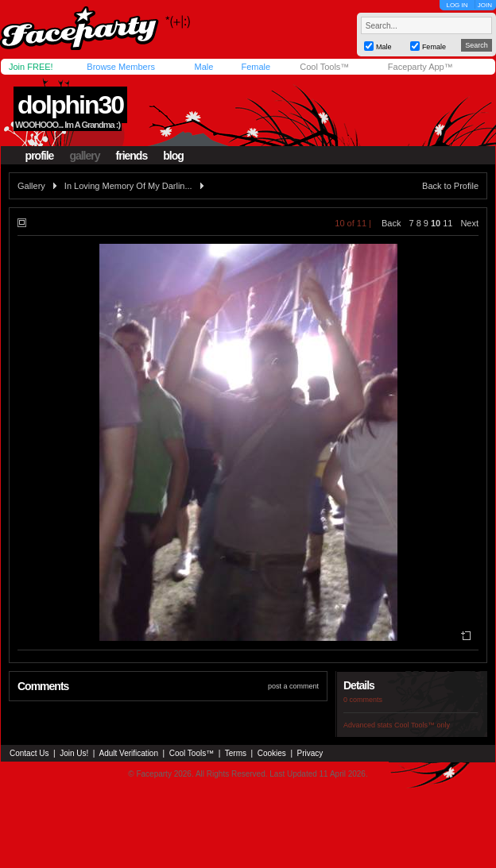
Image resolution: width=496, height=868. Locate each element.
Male (203, 67)
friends (132, 156)
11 (448, 223)
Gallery (31, 186)
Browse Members (121, 67)
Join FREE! (31, 67)
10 (436, 223)
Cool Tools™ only (422, 725)
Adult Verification (128, 753)
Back (391, 223)
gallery (84, 156)
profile (40, 156)
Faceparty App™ (420, 67)
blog (173, 156)
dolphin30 (70, 105)
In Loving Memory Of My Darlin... (128, 186)
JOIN (485, 5)
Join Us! (74, 753)
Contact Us (29, 753)
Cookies (272, 753)
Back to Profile (450, 186)
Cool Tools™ (324, 67)
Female (256, 67)
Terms (236, 753)
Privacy (310, 753)
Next (469, 223)
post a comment (293, 686)
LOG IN (457, 5)
